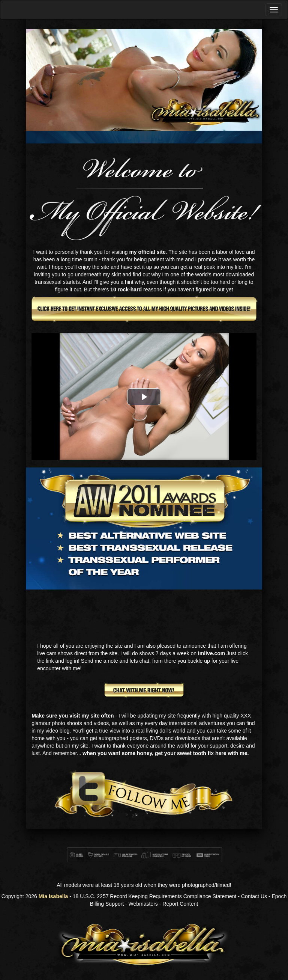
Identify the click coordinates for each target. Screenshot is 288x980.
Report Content (180, 904)
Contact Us (254, 896)
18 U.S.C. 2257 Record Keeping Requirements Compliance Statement (155, 896)
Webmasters (143, 904)
